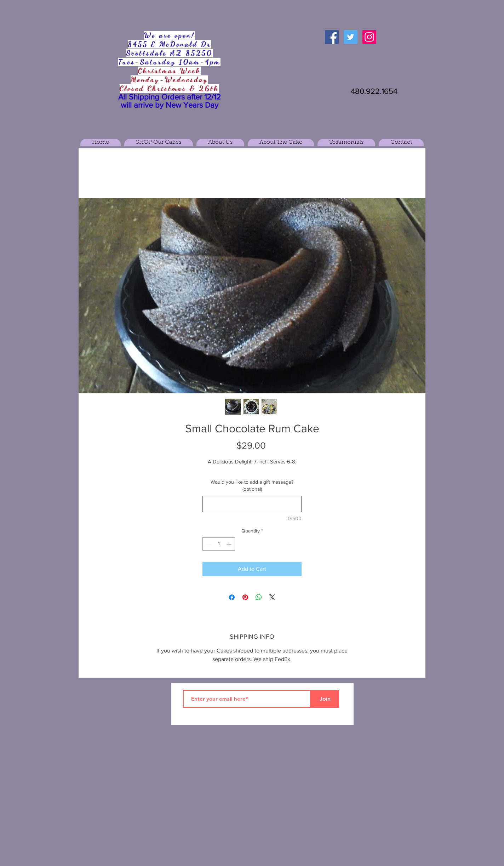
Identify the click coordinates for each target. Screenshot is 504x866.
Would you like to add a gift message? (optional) (252, 485)
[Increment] (230, 544)
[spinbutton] (219, 544)
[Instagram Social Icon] (369, 37)
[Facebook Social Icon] (332, 37)
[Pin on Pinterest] (245, 597)
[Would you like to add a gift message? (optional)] (252, 504)
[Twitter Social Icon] (351, 37)
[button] (159, 143)
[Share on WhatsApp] (259, 597)
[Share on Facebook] (232, 597)
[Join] (325, 699)
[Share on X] (272, 597)
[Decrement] (208, 544)
